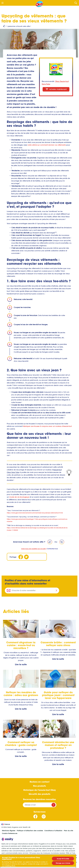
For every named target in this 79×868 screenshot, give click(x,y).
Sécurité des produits (39, 794)
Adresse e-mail (30, 805)
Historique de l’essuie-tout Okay (39, 790)
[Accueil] (39, 4)
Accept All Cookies (63, 859)
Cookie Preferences (10, 833)
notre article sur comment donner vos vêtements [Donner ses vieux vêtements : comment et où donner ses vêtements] (47, 145)
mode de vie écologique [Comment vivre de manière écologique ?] (19, 497)
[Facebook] (21, 557)
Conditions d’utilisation (53, 831)
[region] (38, 861)
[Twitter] (26, 557)
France (6, 824)
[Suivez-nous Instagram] (44, 816)
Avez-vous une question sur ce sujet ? (34, 549)
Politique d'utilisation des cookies (30, 831)
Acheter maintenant (56, 89)
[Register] (53, 805)
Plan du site (68, 831)
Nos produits (39, 786)
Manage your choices (63, 863)
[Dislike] (62, 542)
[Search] (76, 3)
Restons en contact (40, 782)
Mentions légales (9, 831)
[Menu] (2, 3)
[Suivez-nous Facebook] (35, 816)
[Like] (50, 542)
